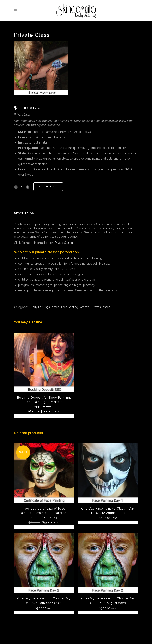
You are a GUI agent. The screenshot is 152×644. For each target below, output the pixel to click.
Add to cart (48, 187)
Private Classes (64, 243)
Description (24, 213)
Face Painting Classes (75, 307)
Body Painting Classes (45, 307)
